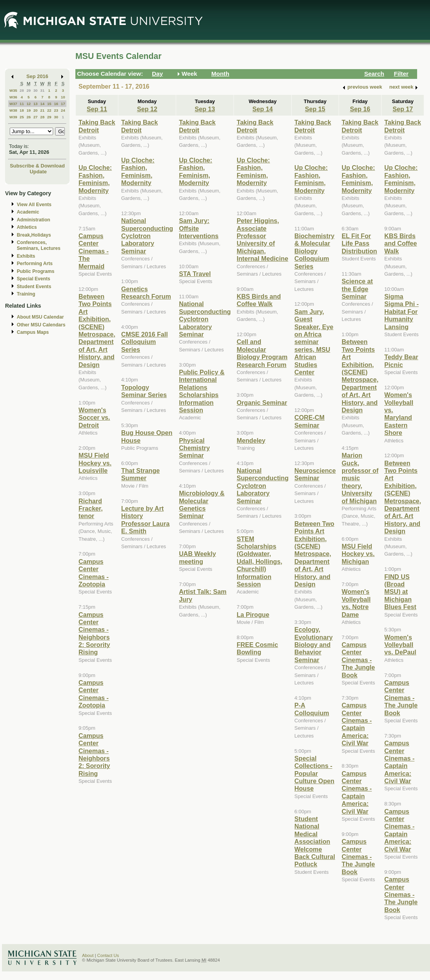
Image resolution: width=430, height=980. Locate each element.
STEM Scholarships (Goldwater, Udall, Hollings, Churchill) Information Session (260, 561)
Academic (28, 212)
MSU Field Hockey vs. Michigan (358, 554)
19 (29, 110)
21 (42, 110)
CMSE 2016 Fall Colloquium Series (144, 342)
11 (22, 104)
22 (49, 110)
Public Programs (36, 271)
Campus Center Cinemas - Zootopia (94, 573)
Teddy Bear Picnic (401, 361)
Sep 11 (97, 109)
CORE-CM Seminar (310, 421)
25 (22, 117)
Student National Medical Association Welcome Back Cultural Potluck (315, 841)
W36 (13, 97)
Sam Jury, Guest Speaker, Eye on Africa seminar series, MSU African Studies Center (314, 342)
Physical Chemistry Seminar (194, 448)
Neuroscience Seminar (315, 474)
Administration (33, 220)
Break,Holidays (34, 235)
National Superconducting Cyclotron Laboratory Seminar (147, 236)
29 (29, 90)
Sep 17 (403, 109)
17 (63, 104)
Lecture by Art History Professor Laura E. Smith (145, 520)
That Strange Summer (140, 474)
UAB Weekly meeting (197, 557)
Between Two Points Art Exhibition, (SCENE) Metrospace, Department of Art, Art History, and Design (97, 331)
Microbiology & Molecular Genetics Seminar (202, 504)
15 (49, 104)
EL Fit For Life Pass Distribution (360, 243)
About (88, 955)
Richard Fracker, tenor (91, 509)
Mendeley (251, 440)
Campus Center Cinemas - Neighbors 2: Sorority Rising (94, 633)
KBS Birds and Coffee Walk (259, 300)
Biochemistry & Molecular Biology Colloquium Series (314, 251)
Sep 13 (205, 109)
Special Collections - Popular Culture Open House (314, 773)
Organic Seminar (262, 403)
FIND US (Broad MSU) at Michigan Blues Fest (400, 592)
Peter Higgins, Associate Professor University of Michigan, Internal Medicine (262, 240)
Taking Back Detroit (97, 126)
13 (35, 104)
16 (56, 104)
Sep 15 (315, 109)
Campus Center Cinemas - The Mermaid (94, 251)
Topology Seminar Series (144, 391)
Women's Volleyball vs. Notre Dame (356, 603)
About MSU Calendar (40, 317)
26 (29, 117)
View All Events (34, 205)
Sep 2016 (37, 76)
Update (38, 172)
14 (42, 104)
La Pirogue (253, 615)
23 (56, 110)
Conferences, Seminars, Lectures (39, 245)
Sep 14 (262, 109)
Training (26, 294)
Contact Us (108, 955)
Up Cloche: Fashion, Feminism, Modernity (95, 179)
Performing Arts (35, 264)
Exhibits (26, 256)
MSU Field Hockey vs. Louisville (95, 463)
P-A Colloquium (312, 709)
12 (29, 104)
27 (35, 117)
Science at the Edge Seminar (357, 289)
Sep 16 (360, 109)
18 (22, 110)
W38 (13, 110)
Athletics (27, 227)
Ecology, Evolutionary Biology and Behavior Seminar (314, 645)
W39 (13, 117)
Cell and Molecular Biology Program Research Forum (262, 353)
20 (35, 110)
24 (63, 110)
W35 (13, 90)
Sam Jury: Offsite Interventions (199, 228)
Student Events (34, 287)
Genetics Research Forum (146, 293)
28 (22, 90)
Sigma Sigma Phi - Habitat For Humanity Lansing (401, 312)
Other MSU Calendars (41, 325)
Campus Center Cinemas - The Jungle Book (358, 660)
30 (35, 90)
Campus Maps (33, 332)
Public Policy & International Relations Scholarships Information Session (202, 391)
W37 (13, 104)
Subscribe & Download (37, 166)
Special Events (33, 279)
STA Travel (195, 274)
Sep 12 (147, 109)
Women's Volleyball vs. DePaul (400, 645)
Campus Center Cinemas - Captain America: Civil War (357, 724)
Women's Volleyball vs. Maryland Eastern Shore (399, 414)
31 (42, 90)
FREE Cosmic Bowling (257, 648)
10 (63, 97)
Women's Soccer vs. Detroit (94, 418)
